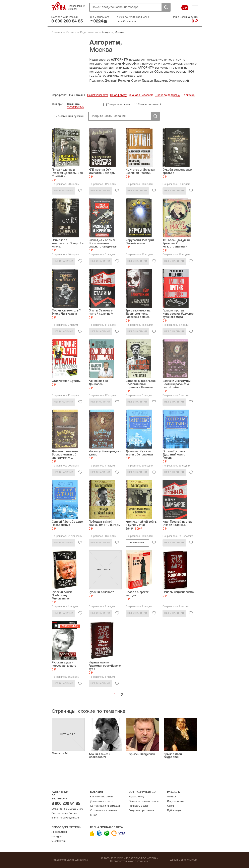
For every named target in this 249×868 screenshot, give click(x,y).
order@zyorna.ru (126, 22)
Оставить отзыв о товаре (144, 801)
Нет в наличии (63, 191)
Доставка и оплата (102, 801)
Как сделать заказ (102, 797)
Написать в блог (138, 806)
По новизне (77, 95)
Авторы (171, 797)
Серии (171, 806)
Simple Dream (189, 860)
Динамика (82, 860)
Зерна (59, 6)
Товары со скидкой (150, 104)
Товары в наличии (119, 104)
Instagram (57, 837)
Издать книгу (137, 797)
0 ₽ (185, 8)
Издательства (89, 32)
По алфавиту (118, 95)
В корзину (137, 543)
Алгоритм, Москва (113, 32)
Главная (57, 32)
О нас (94, 815)
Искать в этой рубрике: (70, 116)
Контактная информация (105, 806)
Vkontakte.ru (59, 841)
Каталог (71, 32)
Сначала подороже (168, 95)
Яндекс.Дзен (59, 832)
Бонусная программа (141, 811)
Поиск (166, 7)
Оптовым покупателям (104, 811)
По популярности (98, 95)
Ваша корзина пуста (185, 17)
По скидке (188, 95)
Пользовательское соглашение (130, 861)
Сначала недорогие (141, 95)
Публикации (174, 811)
